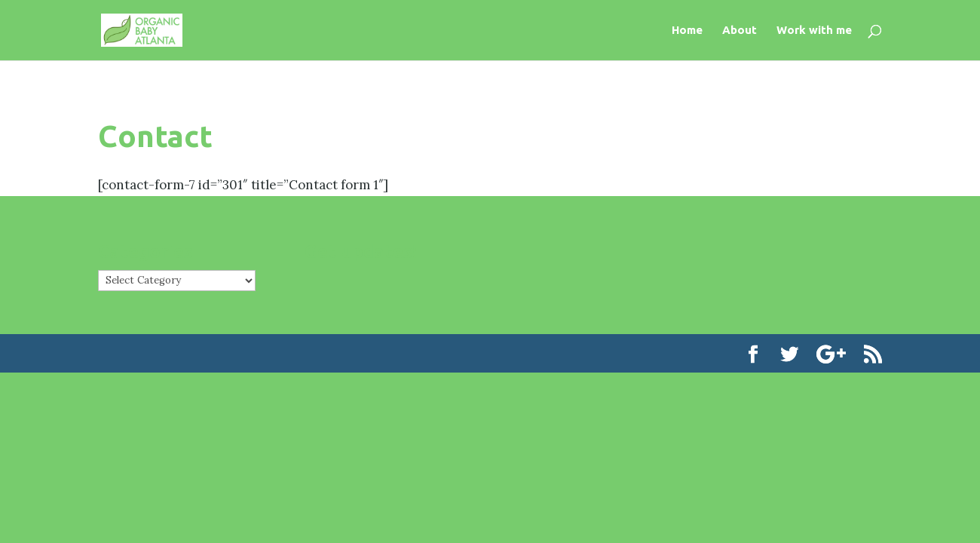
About (740, 31)
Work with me (814, 31)
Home (687, 31)
